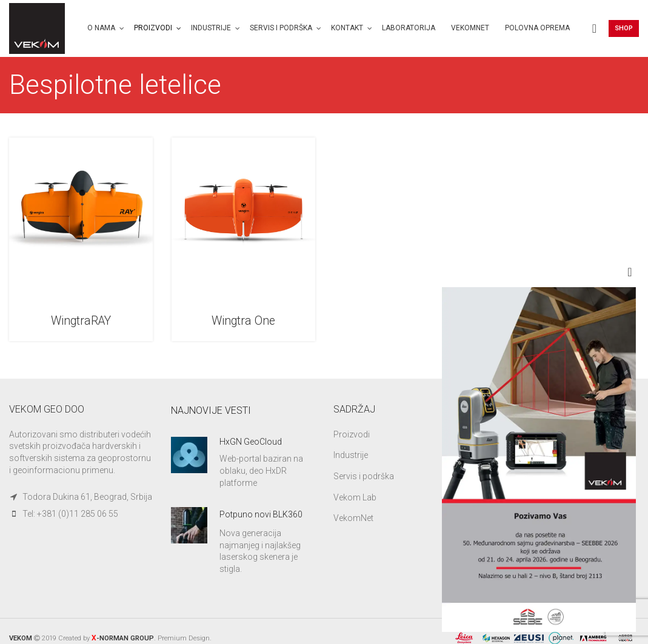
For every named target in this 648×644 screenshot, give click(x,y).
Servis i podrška (364, 477)
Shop (624, 29)
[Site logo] (38, 28)
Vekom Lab (355, 498)
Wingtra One (243, 321)
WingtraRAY (81, 321)
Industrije (351, 456)
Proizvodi (352, 435)
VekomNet (353, 519)
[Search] (594, 29)
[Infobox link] (243, 464)
